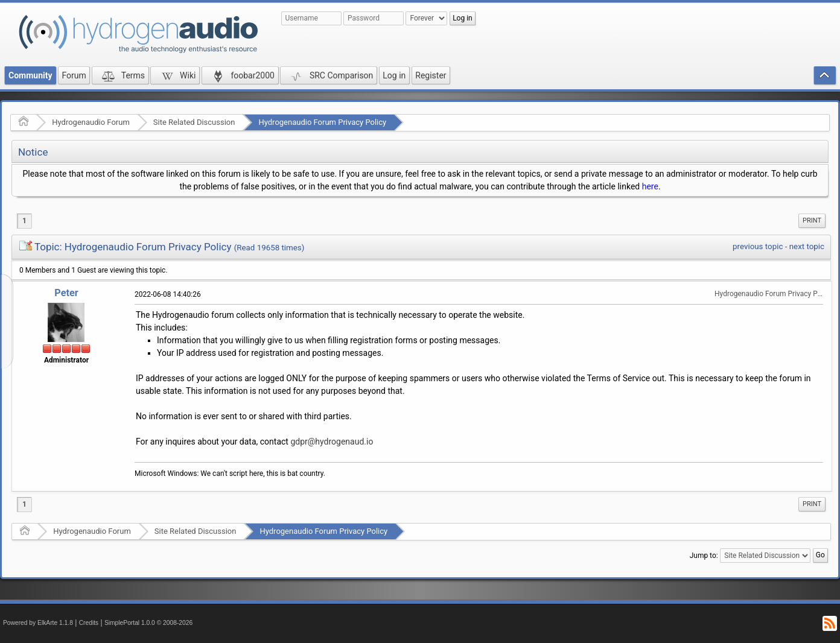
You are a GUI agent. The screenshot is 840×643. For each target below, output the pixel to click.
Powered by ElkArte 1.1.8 (38, 623)
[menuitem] (812, 221)
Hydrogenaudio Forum (91, 122)
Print (812, 220)
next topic (807, 246)
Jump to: (704, 556)
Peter (66, 293)
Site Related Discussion (194, 122)
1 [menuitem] (24, 221)
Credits (89, 623)
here (650, 186)
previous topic (758, 246)
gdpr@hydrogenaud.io (332, 442)
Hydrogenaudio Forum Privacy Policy (322, 122)
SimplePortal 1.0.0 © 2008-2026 (148, 623)
